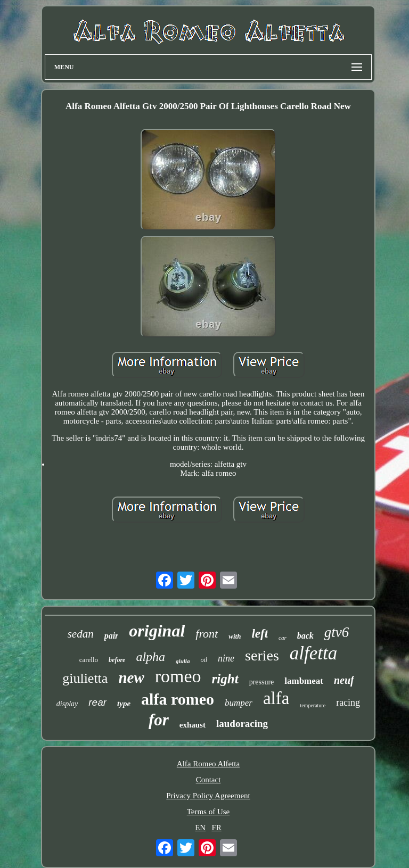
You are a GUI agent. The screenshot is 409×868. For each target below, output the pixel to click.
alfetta (313, 653)
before (117, 660)
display (67, 704)
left (260, 634)
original (157, 631)
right (225, 679)
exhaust (193, 725)
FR (216, 828)
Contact (208, 780)
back (305, 636)
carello (89, 660)
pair (112, 636)
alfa (276, 698)
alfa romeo (178, 699)
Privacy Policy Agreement (208, 796)
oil (204, 660)
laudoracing (242, 724)
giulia (183, 661)
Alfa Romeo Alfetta (208, 764)
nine (226, 658)
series (262, 655)
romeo (178, 676)
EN (200, 828)
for (159, 720)
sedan (81, 634)
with (235, 636)
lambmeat (304, 681)
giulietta (85, 678)
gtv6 (337, 632)
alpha (150, 657)
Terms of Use (208, 812)
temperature (313, 705)
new (131, 677)
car (283, 638)
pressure (262, 682)
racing (348, 702)
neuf (344, 680)
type (124, 704)
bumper (239, 703)
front (207, 634)
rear (97, 702)
